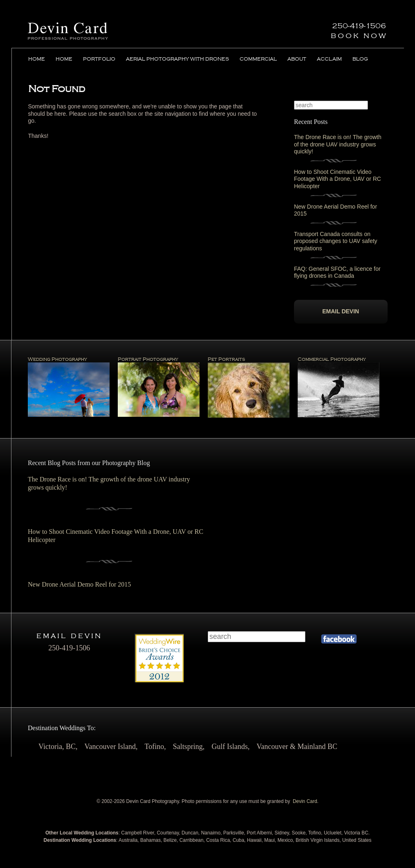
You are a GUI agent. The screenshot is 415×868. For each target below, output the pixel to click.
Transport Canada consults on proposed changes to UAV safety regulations (336, 241)
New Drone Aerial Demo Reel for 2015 (79, 584)
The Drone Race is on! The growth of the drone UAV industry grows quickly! (338, 144)
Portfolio (99, 59)
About (297, 59)
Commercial (258, 59)
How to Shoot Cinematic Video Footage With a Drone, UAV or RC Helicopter (338, 179)
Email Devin (341, 311)
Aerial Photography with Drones (177, 59)
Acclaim (329, 59)
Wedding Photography (69, 387)
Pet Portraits (249, 387)
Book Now (359, 36)
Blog (360, 59)
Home (37, 59)
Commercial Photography (339, 387)
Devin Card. (306, 801)
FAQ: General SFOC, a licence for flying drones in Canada (337, 272)
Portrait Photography (159, 387)
